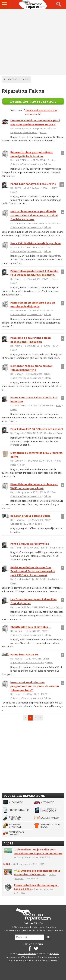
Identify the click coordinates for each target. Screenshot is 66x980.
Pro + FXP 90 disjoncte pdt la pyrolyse (35, 243)
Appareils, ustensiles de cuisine (27, 662)
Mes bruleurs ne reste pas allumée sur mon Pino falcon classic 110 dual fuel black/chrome (34, 215)
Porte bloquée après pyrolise (30, 544)
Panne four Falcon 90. (24, 654)
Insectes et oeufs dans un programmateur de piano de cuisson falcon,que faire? (35, 686)
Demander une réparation (33, 101)
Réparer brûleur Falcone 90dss (30, 516)
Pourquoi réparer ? (26, 857)
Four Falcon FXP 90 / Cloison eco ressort (37, 429)
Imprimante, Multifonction (24, 132)
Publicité (27, 961)
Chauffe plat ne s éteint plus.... (31, 627)
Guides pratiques (22, 864)
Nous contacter (49, 961)
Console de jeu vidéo (22, 524)
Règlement (15, 961)
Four (53, 188)
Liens (7, 864)
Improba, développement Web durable (32, 955)
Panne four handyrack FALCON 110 (33, 184)
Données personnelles (49, 957)
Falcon (43, 132)
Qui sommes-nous (27, 954)
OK (48, 937)
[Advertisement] (33, 42)
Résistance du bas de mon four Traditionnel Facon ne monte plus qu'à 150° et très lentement (33, 571)
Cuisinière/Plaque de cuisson (26, 164)
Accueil (33, 4)
